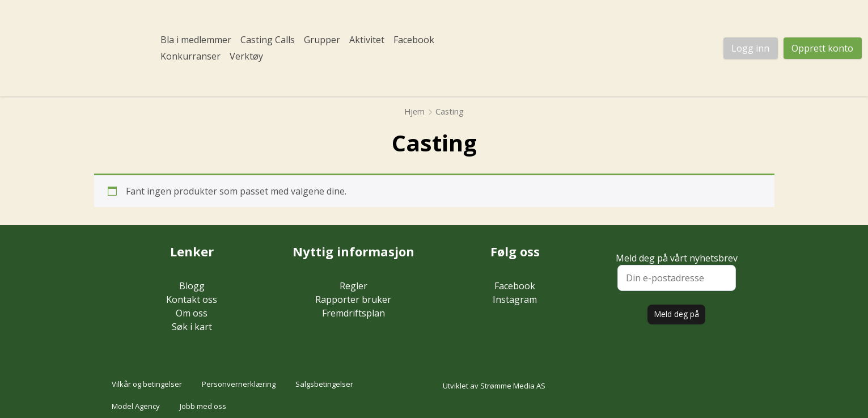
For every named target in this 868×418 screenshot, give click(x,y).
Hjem (414, 111)
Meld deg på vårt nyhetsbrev (677, 271)
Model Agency (136, 406)
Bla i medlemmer (196, 40)
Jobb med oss (203, 406)
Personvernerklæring (239, 384)
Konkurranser (190, 56)
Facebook (414, 40)
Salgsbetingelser (324, 384)
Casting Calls (268, 40)
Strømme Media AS (513, 386)
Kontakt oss (192, 299)
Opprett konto (822, 48)
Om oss (192, 313)
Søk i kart (192, 327)
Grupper (322, 40)
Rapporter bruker (353, 299)
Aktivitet (367, 40)
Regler (353, 286)
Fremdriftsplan (353, 313)
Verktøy (246, 56)
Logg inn (750, 48)
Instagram (515, 299)
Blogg (192, 286)
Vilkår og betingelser (147, 384)
